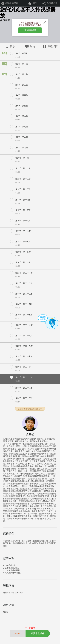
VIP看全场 (30, 628)
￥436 (17, 633)
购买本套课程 (30, 30)
